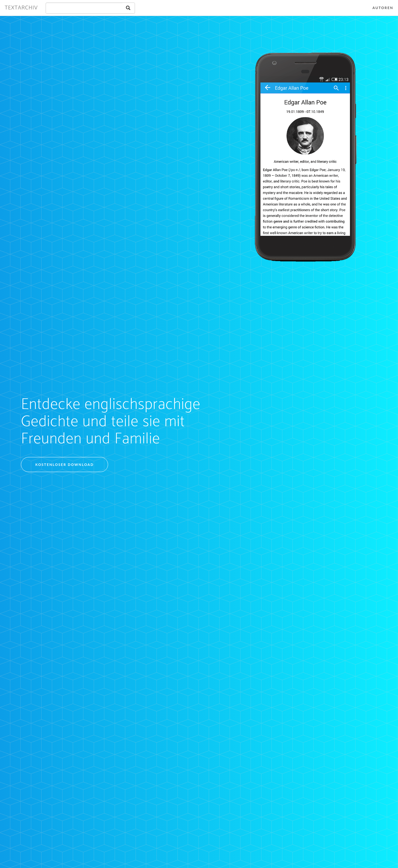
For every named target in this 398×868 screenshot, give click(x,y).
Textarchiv (21, 8)
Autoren (383, 8)
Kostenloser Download (65, 464)
